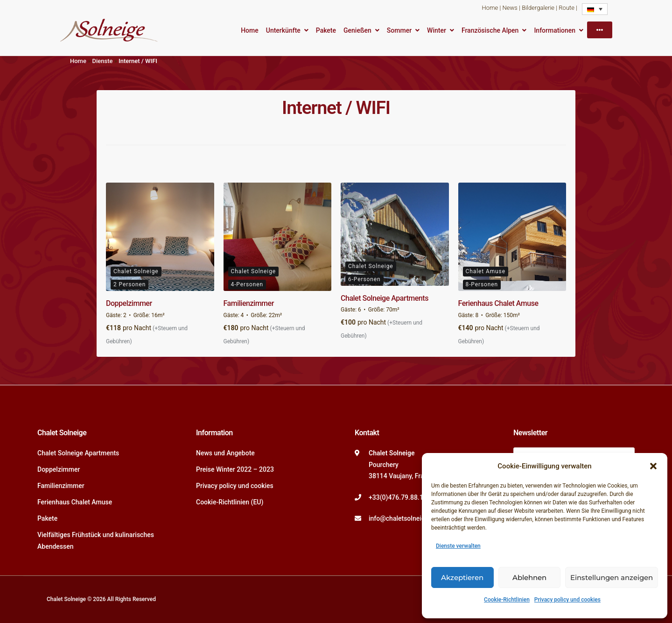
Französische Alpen (490, 30)
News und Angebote (225, 453)
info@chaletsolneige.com (406, 518)
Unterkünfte (283, 30)
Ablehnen (529, 577)
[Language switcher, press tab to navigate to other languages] (595, 9)
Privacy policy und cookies (567, 600)
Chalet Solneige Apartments (385, 298)
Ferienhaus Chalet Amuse (498, 303)
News (510, 8)
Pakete (326, 30)
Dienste (102, 61)
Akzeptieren (462, 577)
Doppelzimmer (129, 303)
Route (567, 8)
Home (490, 8)
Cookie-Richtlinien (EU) (230, 502)
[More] (600, 30)
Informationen (555, 30)
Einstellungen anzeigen (612, 577)
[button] (653, 466)
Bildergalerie (538, 8)
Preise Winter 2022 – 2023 (235, 469)
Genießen (357, 30)
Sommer (399, 30)
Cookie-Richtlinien (507, 600)
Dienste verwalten (458, 546)
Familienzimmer (249, 303)
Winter (437, 30)
